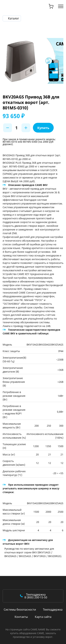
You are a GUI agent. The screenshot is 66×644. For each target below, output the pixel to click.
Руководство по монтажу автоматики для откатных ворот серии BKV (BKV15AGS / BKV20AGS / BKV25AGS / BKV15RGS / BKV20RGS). (33, 552)
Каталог (14, 18)
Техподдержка (53, 610)
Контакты (21, 617)
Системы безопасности (20, 610)
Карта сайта (43, 617)
